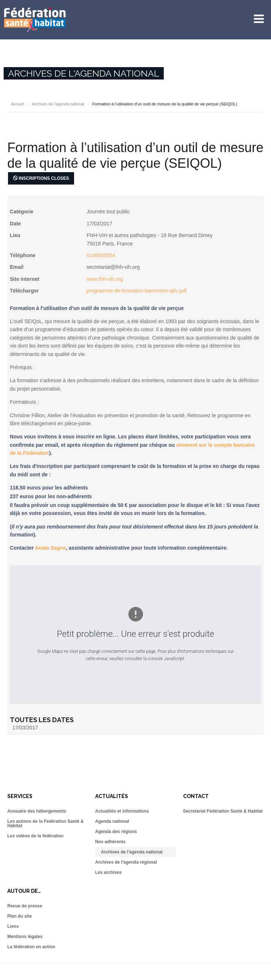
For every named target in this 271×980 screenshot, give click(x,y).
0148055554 (101, 255)
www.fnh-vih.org (105, 279)
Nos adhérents (110, 842)
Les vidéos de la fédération (35, 836)
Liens (13, 926)
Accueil (17, 104)
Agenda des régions (116, 832)
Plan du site (20, 916)
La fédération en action (31, 947)
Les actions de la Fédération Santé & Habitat (45, 824)
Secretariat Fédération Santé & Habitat (223, 811)
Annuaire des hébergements (37, 811)
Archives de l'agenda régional (126, 862)
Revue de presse (25, 906)
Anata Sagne (51, 548)
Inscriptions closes (41, 178)
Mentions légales (25, 937)
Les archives (109, 872)
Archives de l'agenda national (58, 104)
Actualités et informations (122, 811)
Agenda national (112, 821)
